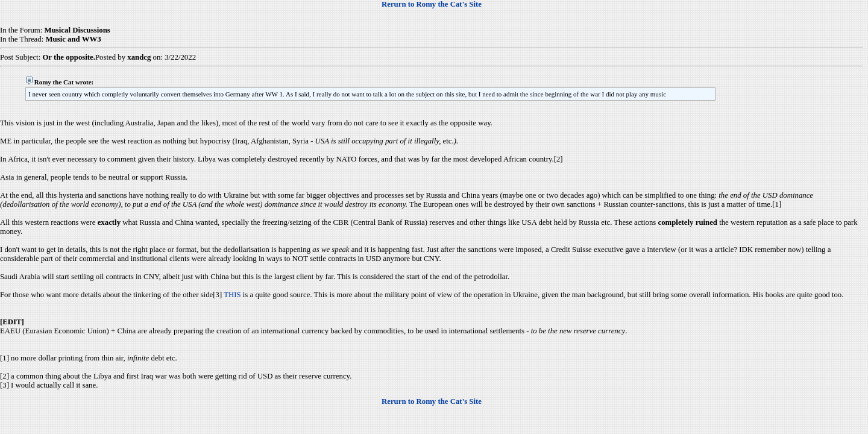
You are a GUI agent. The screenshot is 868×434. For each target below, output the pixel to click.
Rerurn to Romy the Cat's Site (432, 4)
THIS (232, 295)
